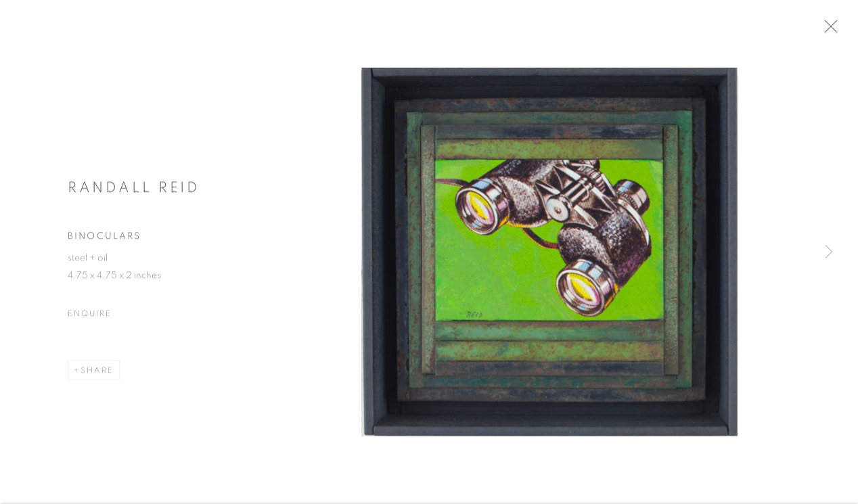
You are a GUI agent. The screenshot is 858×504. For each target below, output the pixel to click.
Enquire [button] (89, 319)
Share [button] (97, 375)
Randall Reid (134, 192)
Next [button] (829, 252)
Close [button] (841, 30)
